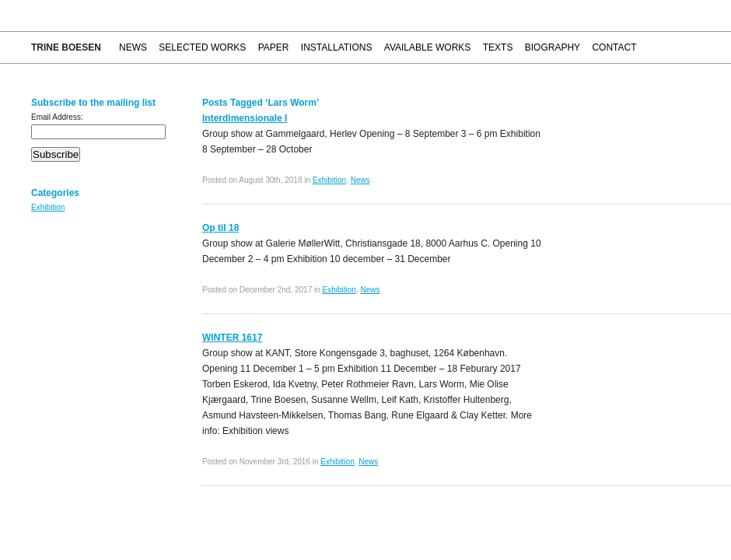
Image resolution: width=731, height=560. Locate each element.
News (133, 47)
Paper (274, 47)
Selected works (202, 47)
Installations (337, 47)
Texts (498, 47)
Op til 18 (220, 228)
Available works (428, 47)
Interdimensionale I (245, 118)
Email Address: (57, 117)
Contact (614, 47)
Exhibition (48, 207)
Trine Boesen (66, 47)
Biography (553, 47)
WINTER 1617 (232, 338)
